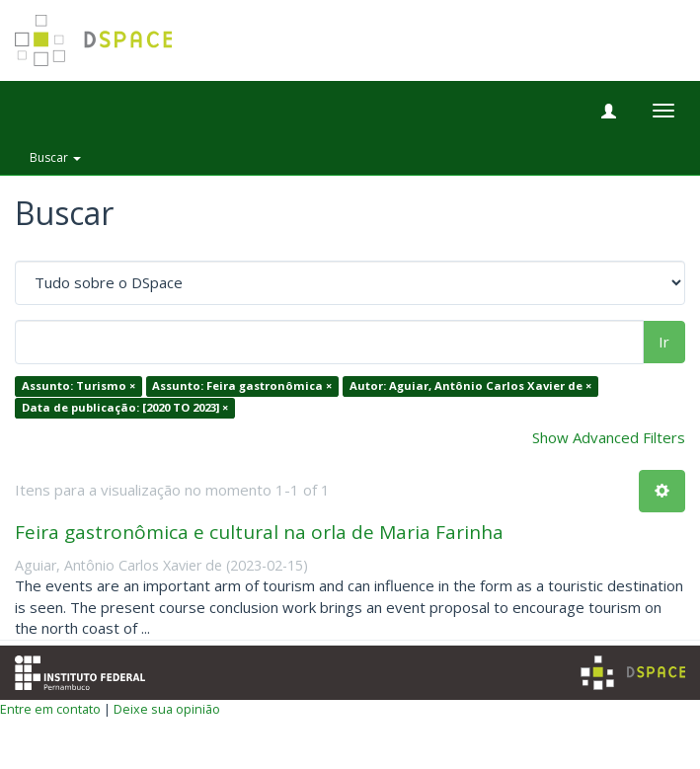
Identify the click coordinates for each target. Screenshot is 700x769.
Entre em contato (50, 709)
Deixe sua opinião (167, 709)
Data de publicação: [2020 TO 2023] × (125, 407)
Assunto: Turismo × (78, 386)
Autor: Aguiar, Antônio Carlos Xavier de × (470, 386)
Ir (664, 342)
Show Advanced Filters (609, 437)
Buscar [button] (55, 157)
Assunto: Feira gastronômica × (242, 386)
